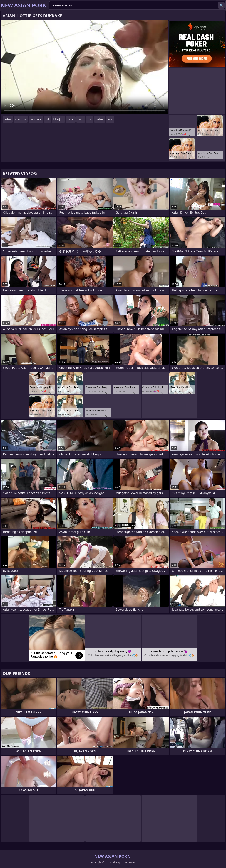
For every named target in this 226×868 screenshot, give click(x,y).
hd (47, 119)
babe (71, 119)
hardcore (36, 119)
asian (8, 119)
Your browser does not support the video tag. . (84, 67)
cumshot (21, 119)
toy (90, 119)
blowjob (58, 119)
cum (81, 119)
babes (100, 119)
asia (110, 119)
